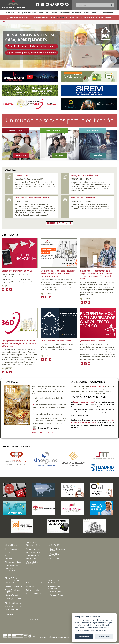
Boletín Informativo (33, 590)
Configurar (102, 630)
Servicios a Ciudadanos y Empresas (66, 13)
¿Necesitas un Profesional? (93, 341)
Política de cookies (71, 637)
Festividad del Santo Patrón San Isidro (32, 198)
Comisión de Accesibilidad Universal (14, 599)
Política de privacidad (55, 637)
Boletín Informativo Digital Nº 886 (18, 271)
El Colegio (10, 13)
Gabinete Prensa (106, 13)
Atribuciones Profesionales (10, 569)
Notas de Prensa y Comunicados (54, 588)
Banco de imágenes (54, 592)
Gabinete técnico (51, 356)
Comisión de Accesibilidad (83, 402)
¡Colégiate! (21, 155)
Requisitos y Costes (33, 552)
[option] (10, 13)
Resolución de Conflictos (14, 606)
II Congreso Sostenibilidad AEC (85, 175)
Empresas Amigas (11, 565)
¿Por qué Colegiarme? (27, 13)
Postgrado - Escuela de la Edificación (56, 550)
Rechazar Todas (104, 637)
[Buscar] (95, 5)
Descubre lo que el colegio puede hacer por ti (32, 46)
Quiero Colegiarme (33, 555)
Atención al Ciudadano (13, 603)
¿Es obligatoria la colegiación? (32, 563)
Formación (44, 13)
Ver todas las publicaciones (43, 432)
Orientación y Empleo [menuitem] (60, 22)
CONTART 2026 (22, 175)
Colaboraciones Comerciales (10, 614)
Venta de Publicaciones (34, 593)
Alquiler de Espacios (12, 609)
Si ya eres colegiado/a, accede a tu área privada (32, 53)
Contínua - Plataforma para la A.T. (55, 555)
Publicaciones (90, 13)
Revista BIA (30, 587)
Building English (53, 559)
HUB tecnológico (97, 386)
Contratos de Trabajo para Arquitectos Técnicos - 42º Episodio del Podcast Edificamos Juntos (59, 273)
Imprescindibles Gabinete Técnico (56, 341)
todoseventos (59, 223)
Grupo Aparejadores (12, 549)
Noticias (60, 18)
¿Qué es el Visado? (11, 595)
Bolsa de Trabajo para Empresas (12, 591)
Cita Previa (9, 559)
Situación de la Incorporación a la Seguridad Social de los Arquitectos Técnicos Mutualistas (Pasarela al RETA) (96, 275)
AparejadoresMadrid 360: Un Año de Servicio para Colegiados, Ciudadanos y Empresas (19, 343)
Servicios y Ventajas (33, 549)
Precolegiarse (31, 559)
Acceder (59, 155)
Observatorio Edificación (14, 562)
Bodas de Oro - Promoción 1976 (85, 198)
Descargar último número (46, 428)
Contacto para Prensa (55, 595)
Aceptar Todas (84, 637)
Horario (8, 552)
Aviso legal (43, 637)
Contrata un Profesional (13, 587)
